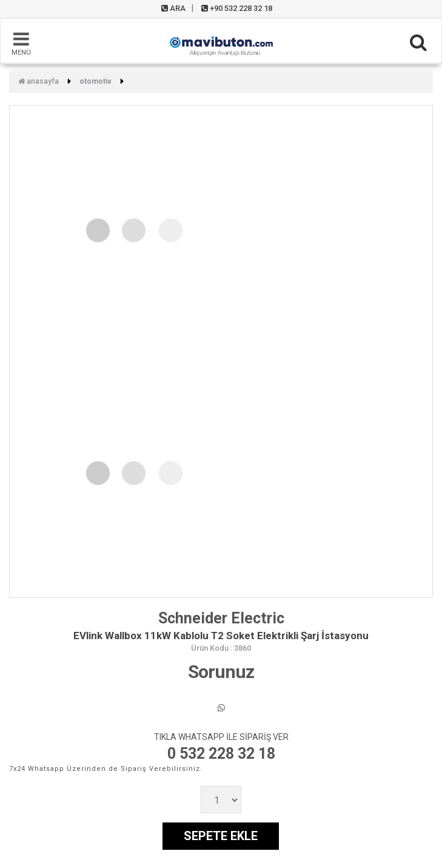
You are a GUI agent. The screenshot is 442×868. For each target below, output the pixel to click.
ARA (173, 8)
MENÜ (21, 43)
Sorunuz (221, 672)
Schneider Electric (221, 618)
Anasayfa (39, 81)
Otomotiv (95, 81)
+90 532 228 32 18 (237, 8)
